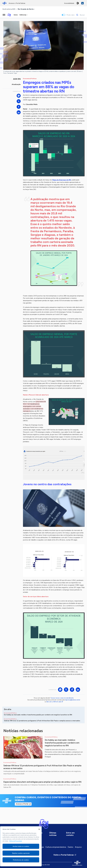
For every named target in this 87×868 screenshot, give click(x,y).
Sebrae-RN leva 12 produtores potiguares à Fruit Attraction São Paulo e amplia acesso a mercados (42, 767)
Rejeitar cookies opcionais (21, 853)
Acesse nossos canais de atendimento (62, 698)
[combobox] (26, 9)
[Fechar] (39, 829)
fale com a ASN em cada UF (55, 702)
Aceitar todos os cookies (21, 846)
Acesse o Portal (22, 804)
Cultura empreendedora (56, 847)
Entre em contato (70, 834)
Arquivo (78, 847)
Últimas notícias (53, 834)
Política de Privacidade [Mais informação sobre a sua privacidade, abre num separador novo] (15, 841)
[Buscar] (80, 15)
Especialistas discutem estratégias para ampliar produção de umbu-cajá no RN (42, 782)
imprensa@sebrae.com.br (73, 700)
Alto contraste (78, 3)
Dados (70, 847)
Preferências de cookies (21, 860)
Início (16, 15)
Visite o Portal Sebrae (65, 855)
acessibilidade (69, 3)
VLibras (82, 3)
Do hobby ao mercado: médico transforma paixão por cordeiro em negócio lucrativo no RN (62, 743)
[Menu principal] (4, 15)
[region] (21, 846)
